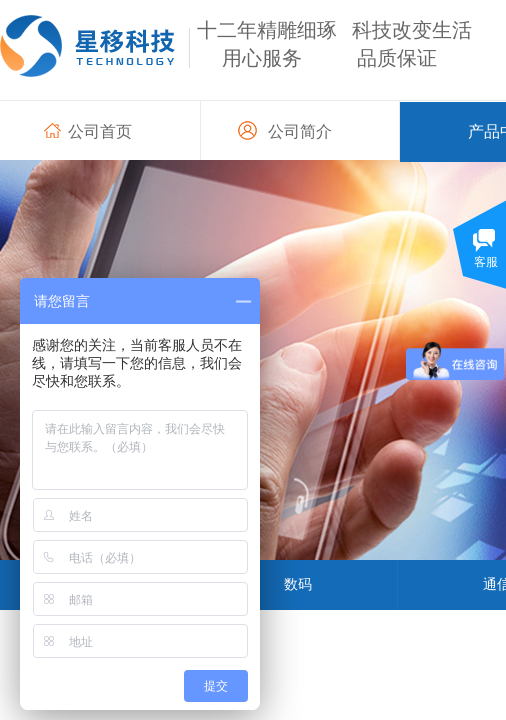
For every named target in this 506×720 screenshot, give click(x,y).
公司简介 (300, 131)
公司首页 (100, 131)
